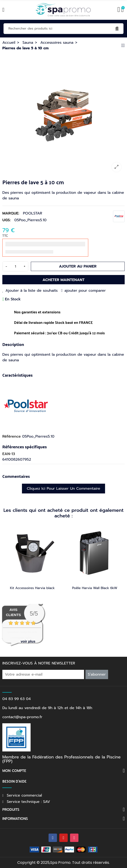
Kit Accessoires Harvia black (32, 588)
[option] (63, 114)
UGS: (6, 220)
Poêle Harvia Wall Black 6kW (95, 588)
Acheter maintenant (63, 280)
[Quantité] (15, 266)
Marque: (11, 213)
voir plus (28, 641)
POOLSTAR (32, 213)
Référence (12, 436)
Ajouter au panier (78, 266)
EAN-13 (9, 454)
